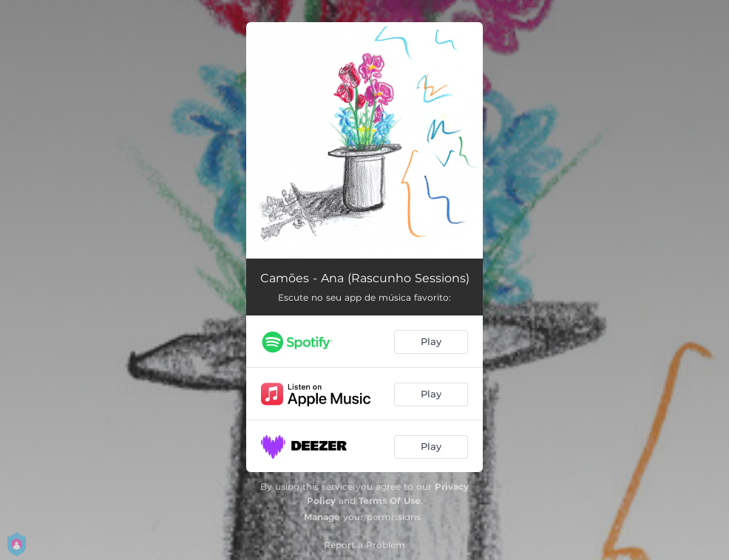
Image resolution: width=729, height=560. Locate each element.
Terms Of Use (390, 501)
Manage (322, 517)
